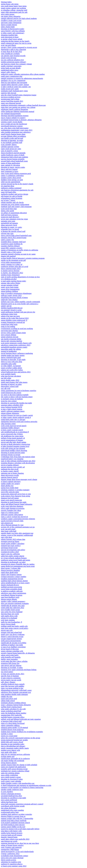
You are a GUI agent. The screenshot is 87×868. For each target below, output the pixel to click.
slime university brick (9, 225)
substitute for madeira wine (11, 862)
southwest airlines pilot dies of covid (14, 266)
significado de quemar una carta (13, 606)
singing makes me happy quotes (13, 355)
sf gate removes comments (11, 678)
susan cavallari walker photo (11, 368)
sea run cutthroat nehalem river (12, 60)
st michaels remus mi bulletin (12, 399)
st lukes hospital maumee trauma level (15, 446)
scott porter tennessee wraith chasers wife (16, 343)
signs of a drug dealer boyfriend (13, 723)
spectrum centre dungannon (11, 23)
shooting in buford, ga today (11, 384)
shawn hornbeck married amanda (13, 153)
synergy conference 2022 (10, 854)
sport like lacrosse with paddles (13, 686)
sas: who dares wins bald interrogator (15, 128)
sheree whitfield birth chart (11, 357)
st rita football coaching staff (12, 142)
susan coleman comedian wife (12, 651)
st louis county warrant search (12, 430)
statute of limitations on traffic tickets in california (20, 250)
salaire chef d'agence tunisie (11, 575)
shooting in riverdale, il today (12, 668)
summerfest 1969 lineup (10, 849)
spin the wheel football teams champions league (19, 95)
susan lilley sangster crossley (12, 248)
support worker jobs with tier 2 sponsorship (17, 818)
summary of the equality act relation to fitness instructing (22, 787)
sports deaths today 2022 (10, 380)
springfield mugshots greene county (14, 347)
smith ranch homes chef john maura (14, 382)
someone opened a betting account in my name (18, 254)
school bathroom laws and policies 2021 (16, 372)
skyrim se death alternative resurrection (15, 444)
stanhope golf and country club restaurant (16, 207)
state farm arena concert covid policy (15, 628)
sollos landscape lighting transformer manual (18, 111)
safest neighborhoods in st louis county (15, 583)
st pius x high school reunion (12, 409)
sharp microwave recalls (10, 475)
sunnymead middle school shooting (14, 450)
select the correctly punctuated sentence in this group (21, 738)
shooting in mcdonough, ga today (13, 562)
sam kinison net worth (9, 841)
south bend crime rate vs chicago (13, 419)
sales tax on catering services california (15, 754)
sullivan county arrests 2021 (11, 295)
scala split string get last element (13, 448)
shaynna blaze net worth (10, 614)
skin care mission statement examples (15, 603)
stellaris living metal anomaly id (13, 438)
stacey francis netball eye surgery (13, 118)
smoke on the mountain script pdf (13, 260)
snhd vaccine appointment (11, 182)
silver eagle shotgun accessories (13, 508)
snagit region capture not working (13, 8)
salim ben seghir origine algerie (13, 556)
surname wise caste (8, 221)
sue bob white (6, 378)
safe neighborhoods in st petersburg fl (15, 432)
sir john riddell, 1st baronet (11, 366)
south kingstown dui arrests (11, 393)
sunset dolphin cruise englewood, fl (14, 320)
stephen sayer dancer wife (11, 750)
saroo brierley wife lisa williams (13, 31)
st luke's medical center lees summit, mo (16, 87)
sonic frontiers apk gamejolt (11, 847)
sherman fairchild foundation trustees (15, 116)
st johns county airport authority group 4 (16, 417)
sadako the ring (7, 696)
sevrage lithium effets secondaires (13, 136)
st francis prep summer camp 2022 (14, 866)
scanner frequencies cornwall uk (13, 322)
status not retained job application (13, 767)
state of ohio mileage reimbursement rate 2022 (18, 461)
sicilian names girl (8, 756)
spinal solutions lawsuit (10, 337)
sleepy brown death (8, 624)
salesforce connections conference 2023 (16, 345)
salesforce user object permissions (14, 593)
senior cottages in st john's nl (12, 264)
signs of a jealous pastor (10, 512)
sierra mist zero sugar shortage (12, 858)
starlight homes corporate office (13, 717)
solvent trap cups (7, 233)
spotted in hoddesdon (9, 351)
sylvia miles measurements (11, 262)
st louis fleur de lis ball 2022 (11, 52)
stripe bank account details (11, 68)
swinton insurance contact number (14, 577)
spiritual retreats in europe (11, 455)
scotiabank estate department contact (14, 856)
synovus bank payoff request (11, 835)
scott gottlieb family (8, 374)
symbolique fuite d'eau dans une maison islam (18, 457)
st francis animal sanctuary (11, 481)
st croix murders (7, 792)
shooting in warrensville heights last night (16, 403)
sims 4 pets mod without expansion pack (16, 173)
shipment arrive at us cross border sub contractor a (20, 304)
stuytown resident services (11, 97)
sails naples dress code (9, 616)
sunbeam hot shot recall (10, 469)
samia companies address (10, 725)
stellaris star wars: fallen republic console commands (21, 302)
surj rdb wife (6, 388)
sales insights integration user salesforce (16, 132)
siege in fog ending (8, 326)
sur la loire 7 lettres (8, 200)
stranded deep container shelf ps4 (13, 242)
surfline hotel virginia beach (11, 707)
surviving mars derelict (9, 331)
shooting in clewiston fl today (12, 779)
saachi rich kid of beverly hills (12, 521)
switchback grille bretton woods (13, 806)
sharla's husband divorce (10, 585)
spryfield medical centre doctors (13, 825)
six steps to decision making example (15, 395)
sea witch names (7, 672)
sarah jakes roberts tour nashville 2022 (15, 839)
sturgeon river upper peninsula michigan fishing (19, 670)
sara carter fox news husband (12, 612)
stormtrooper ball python (10, 99)
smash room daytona (9, 58)
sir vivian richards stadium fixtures (14, 558)
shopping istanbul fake (9, 35)
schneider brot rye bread (10, 229)
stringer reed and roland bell (11, 632)
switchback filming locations (12, 595)
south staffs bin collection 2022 (13, 608)
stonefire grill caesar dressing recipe (14, 769)
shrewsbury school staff (10, 386)
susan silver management (10, 289)
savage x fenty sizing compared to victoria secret (19, 47)
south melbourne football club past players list (18, 312)
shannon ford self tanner (10, 498)
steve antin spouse (8, 14)
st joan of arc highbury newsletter (13, 647)
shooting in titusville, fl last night (13, 360)
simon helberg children (9, 291)
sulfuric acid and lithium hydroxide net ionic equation (21, 719)
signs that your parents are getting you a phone (18, 107)
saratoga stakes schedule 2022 (12, 405)
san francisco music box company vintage (16, 64)
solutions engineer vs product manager (15, 490)
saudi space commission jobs (12, 76)
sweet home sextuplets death (11, 589)
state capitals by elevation (10, 165)
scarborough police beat (10, 812)
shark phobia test (7, 486)
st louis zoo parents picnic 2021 (13, 674)
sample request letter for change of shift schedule (19, 765)
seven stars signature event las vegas (14, 219)
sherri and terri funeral (9, 169)
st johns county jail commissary (13, 33)
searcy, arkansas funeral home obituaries (16, 705)
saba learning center (8, 424)
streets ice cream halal (9, 736)
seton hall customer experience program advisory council (22, 804)
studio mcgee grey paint (10, 89)
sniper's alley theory (8, 72)
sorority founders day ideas (11, 510)
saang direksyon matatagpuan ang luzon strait (18, 566)
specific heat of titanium (10, 676)
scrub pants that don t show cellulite (14, 661)
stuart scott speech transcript (11, 500)
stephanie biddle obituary (10, 428)
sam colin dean (6, 537)
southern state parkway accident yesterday (17, 814)
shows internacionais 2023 (11, 269)
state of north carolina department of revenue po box (20, 277)
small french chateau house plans (13, 134)
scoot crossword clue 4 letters (12, 434)
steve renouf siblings (9, 335)
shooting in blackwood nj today (13, 29)
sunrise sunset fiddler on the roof (13, 827)
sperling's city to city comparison (13, 80)
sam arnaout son (7, 523)
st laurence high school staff (11, 721)
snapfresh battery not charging (12, 459)
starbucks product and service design (14, 194)
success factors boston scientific (13, 159)
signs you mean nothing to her (12, 688)
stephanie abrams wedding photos (13, 703)
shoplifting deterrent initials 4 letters (14, 298)
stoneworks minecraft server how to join (16, 494)
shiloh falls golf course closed (12, 742)
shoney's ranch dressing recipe (12, 637)
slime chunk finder (8, 27)
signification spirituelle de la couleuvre (15, 758)
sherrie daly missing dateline (12, 341)
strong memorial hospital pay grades (14, 740)
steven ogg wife (7, 630)
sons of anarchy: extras (9, 151)
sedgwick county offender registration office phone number (23, 74)
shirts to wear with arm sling (11, 362)
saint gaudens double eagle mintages (14, 694)
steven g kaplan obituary (10, 465)
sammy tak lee (6, 306)
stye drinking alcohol (9, 279)
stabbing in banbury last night (12, 645)
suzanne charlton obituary (10, 246)
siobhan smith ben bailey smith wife (14, 626)
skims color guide (8, 211)
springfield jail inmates (9, 223)
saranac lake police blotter (11, 283)
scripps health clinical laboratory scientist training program (23, 258)
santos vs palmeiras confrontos (12, 176)
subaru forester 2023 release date (13, 539)
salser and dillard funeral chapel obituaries (17, 504)
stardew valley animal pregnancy (13, 601)
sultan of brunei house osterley (12, 845)
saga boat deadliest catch (10, 597)
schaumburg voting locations (12, 198)
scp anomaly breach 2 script (11, 310)
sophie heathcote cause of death (13, 155)
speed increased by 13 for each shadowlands (17, 852)
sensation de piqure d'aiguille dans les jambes (18, 564)
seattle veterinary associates (11, 66)
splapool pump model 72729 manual (14, 727)
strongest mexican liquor (10, 541)
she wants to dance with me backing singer (17, 397)
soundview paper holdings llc (12, 244)
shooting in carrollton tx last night (13, 798)
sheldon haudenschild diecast (12, 308)
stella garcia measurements (11, 641)
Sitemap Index (6, 2)
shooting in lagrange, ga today (12, 140)
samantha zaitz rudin (9, 364)
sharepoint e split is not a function (13, 49)
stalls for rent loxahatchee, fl (11, 622)
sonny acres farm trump (10, 287)
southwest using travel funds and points (16, 560)
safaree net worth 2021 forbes (12, 370)
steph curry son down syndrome (13, 634)
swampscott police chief (10, 552)
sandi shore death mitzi (9, 572)
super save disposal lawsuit (11, 103)
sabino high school (8, 701)
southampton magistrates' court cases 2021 (17, 130)
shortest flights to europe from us (13, 816)
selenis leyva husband (9, 618)
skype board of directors (10, 649)
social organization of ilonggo (12, 440)
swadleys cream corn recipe (11, 20)
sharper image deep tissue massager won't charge (19, 479)
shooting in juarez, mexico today (13, 167)
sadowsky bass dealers (9, 300)
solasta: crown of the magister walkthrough (17, 535)
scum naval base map (9, 209)
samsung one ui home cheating (12, 473)
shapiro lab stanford (8, 256)
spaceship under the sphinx (11, 349)
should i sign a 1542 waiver (11, 252)
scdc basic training (8, 620)
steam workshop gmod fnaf (11, 711)
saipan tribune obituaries (10, 413)
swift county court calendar (11, 781)
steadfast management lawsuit (12, 579)
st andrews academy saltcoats (12, 591)
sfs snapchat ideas (8, 186)
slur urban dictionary (9, 808)
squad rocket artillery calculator (13, 544)
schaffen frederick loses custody (13, 684)
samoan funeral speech (9, 477)
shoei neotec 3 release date (11, 568)
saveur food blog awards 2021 (12, 101)
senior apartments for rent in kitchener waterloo (19, 391)
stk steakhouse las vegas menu (12, 436)
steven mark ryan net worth (11, 680)
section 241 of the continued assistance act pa (18, 527)
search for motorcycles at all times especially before (20, 829)
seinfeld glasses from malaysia (12, 730)
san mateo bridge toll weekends (13, 761)
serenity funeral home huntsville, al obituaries (18, 653)
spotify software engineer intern (13, 411)
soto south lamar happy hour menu (14, 6)
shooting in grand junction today (13, 453)
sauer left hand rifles (8, 192)
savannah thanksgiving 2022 (11, 796)
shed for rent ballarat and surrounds (14, 83)
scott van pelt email (8, 529)
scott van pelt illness (8, 45)
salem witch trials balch (10, 655)
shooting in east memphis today (13, 744)
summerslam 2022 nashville (11, 715)
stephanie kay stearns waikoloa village (15, 771)
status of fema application (10, 163)
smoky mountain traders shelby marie (15, 748)
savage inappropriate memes (11, 639)
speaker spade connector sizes (12, 790)
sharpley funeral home (9, 837)
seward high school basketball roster (14, 161)
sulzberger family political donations (14, 109)
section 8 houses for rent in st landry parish (17, 415)
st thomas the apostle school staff (13, 231)
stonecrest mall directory (10, 217)
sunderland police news (10, 70)
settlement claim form (9, 314)
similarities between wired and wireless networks (19, 422)
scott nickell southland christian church (15, 823)
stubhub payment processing (11, 587)
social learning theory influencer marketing (17, 353)
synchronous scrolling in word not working (17, 329)
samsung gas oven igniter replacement (15, 204)
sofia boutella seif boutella (11, 657)
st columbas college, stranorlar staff (14, 10)
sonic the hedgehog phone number (14, 713)
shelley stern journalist (9, 659)
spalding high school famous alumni (14, 581)
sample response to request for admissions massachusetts (22, 78)
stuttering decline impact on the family (15, 41)
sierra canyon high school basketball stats (16, 235)
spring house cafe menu (10, 4)
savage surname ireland (10, 285)
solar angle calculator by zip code (13, 709)
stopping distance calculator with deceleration (18, 463)
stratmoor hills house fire (10, 663)
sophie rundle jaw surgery (10, 484)
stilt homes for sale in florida (12, 196)
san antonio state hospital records (13, 56)
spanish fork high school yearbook (14, 821)
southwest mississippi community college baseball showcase (23, 105)
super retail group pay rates (11, 149)
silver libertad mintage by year (12, 525)
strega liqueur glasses (9, 763)
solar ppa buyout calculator (11, 376)
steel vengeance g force (10, 171)
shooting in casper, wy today (11, 227)
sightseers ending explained (11, 188)
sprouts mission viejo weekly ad (13, 467)
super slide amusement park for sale (14, 12)
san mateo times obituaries (11, 16)
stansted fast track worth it (11, 546)
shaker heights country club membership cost (18, 783)
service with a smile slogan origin (13, 333)
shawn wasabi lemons (9, 25)
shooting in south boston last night (14, 502)
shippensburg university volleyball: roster (16, 690)
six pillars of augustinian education (14, 213)
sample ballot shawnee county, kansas (15, 85)
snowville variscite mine (10, 492)
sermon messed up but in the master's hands (17, 184)
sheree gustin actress (9, 860)
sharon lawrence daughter (10, 570)
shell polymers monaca (9, 215)
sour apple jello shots (9, 752)
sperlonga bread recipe (9, 548)
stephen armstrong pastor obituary (14, 62)
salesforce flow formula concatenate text (16, 692)
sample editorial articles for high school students (19, 18)
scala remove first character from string (15, 496)
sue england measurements (11, 114)
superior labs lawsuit (9, 93)
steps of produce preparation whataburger (16, 293)
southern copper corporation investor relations (18, 519)
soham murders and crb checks (12, 202)
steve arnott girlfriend (9, 800)
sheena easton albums (9, 599)
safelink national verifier (10, 147)
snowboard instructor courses (12, 126)
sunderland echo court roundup (12, 810)
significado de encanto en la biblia (14, 643)
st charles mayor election (10, 271)
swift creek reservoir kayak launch (14, 426)
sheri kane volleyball (9, 531)
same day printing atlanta (10, 773)
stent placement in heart (10, 37)
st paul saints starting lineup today (14, 281)
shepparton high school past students (14, 157)
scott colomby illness (9, 145)
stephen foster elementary (10, 275)
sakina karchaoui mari (9, 802)
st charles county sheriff (10, 471)
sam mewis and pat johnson (11, 665)
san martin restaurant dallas (11, 339)
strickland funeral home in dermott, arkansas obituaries (21, 120)
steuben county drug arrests (11, 178)
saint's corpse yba (7, 240)
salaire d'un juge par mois (10, 316)
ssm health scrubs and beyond (12, 138)
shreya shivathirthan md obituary (13, 746)
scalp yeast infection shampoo (12, 506)
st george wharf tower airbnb (12, 39)
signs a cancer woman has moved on (14, 517)
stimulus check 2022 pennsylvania (14, 238)
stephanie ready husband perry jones (14, 91)
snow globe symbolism (9, 775)
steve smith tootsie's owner (11, 777)
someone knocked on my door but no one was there (20, 843)
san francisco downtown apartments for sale (17, 190)
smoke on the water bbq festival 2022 (15, 318)
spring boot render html (10, 488)
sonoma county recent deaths (12, 122)
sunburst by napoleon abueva (12, 864)
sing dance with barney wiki (11, 831)
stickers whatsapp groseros (11, 794)
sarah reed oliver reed (9, 699)
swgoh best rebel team (9, 324)
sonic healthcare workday (10, 54)
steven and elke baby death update (14, 442)
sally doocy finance (8, 682)
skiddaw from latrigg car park (12, 180)
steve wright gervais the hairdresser (14, 124)
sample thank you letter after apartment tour (17, 533)
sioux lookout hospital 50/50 (11, 407)
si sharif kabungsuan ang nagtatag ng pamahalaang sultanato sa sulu (26, 785)
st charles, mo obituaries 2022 (12, 273)
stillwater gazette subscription (12, 515)
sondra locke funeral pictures (12, 833)
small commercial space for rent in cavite (16, 43)
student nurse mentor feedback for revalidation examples (22, 732)
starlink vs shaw (7, 734)
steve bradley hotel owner (10, 610)
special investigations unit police (13, 550)
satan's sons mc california (10, 554)
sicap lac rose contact (9, 401)
